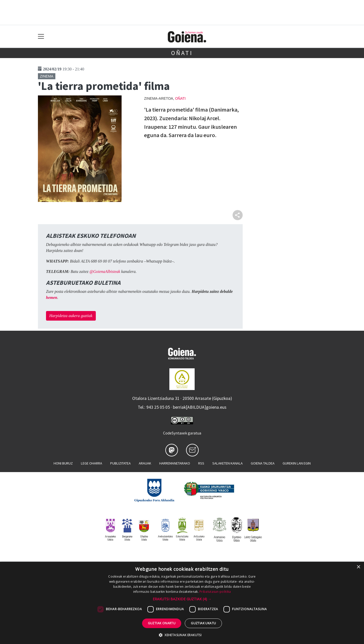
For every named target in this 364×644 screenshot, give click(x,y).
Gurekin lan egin (297, 463)
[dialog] (182, 603)
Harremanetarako (175, 463)
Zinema (47, 76)
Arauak (145, 463)
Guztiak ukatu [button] (203, 623)
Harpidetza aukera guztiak (71, 316)
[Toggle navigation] (41, 36)
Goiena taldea (263, 463)
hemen (52, 298)
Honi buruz (63, 463)
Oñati (182, 53)
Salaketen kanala (227, 463)
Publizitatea (120, 463)
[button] (182, 599)
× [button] (358, 567)
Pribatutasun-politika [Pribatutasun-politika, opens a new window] (215, 592)
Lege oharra (92, 463)
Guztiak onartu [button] (162, 623)
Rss (201, 463)
